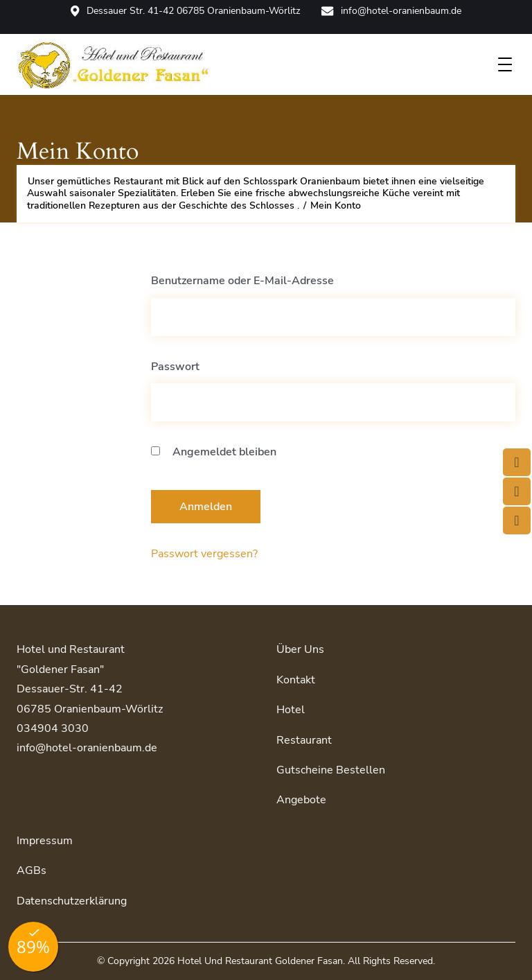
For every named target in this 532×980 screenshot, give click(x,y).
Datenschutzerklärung (72, 901)
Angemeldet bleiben (214, 452)
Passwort (175, 367)
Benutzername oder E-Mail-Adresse (242, 281)
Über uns (300, 649)
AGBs (32, 870)
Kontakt (296, 680)
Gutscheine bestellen (331, 770)
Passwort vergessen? (204, 554)
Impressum (45, 841)
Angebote (301, 800)
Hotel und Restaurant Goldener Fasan (260, 961)
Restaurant (304, 740)
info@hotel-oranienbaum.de (391, 11)
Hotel (291, 710)
